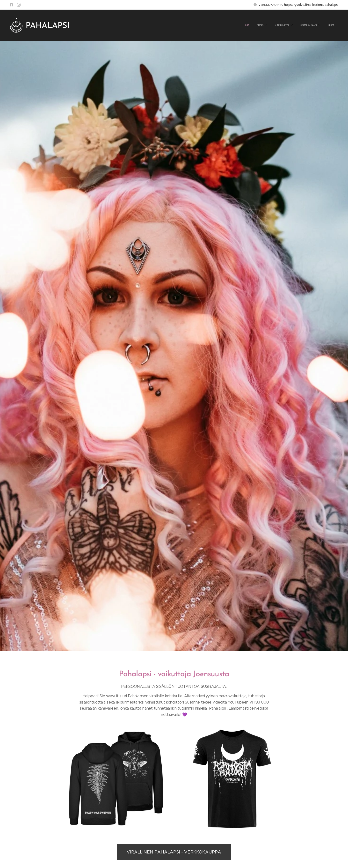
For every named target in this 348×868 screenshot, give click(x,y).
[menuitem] (292, 25)
